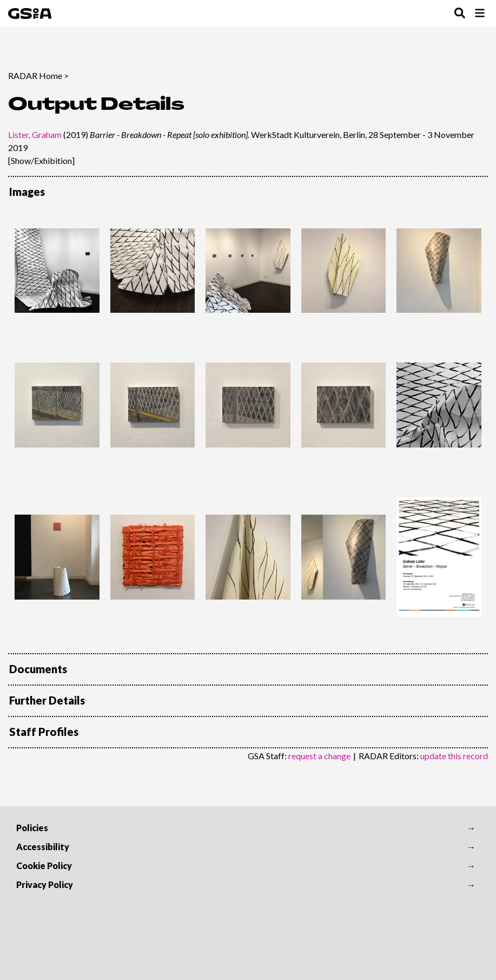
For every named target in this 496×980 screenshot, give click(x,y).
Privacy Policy (45, 884)
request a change (319, 756)
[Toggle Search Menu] (460, 14)
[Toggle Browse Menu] (480, 14)
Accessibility (43, 847)
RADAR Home (35, 75)
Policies (32, 828)
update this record (454, 756)
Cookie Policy (44, 866)
